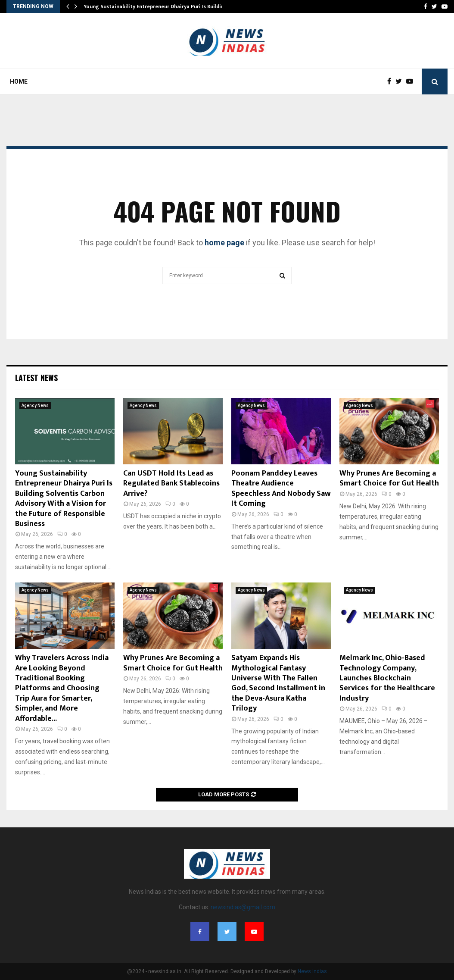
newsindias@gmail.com (243, 907)
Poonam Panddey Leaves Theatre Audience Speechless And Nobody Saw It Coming (281, 488)
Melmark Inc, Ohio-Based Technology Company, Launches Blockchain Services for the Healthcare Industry (387, 678)
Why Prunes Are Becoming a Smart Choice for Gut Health (389, 478)
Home (19, 81)
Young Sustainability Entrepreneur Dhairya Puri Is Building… (158, 6)
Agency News (35, 405)
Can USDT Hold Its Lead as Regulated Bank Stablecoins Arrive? (171, 484)
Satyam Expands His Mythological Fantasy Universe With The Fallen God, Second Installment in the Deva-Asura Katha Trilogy (278, 683)
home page (224, 243)
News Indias (312, 971)
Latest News (36, 378)
